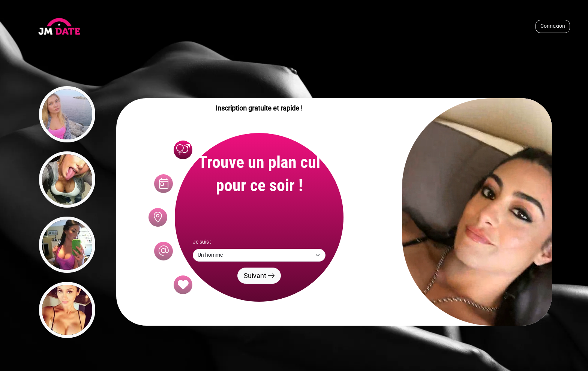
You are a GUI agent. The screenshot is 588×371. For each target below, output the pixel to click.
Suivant (259, 276)
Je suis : (202, 242)
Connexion (553, 26)
